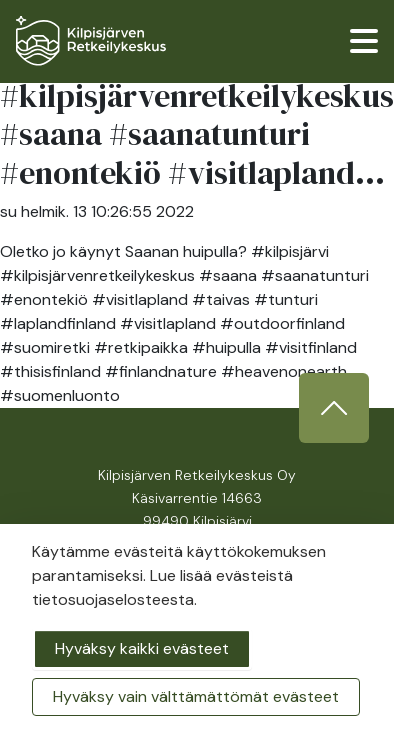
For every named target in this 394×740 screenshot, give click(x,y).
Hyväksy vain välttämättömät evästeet (196, 696)
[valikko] (364, 41)
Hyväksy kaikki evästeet (142, 648)
